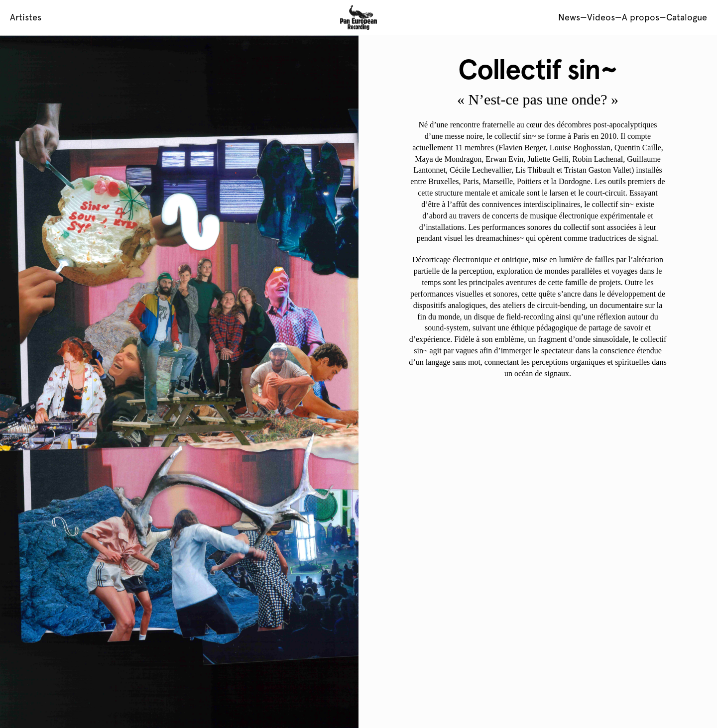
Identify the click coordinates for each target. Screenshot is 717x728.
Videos (601, 17)
